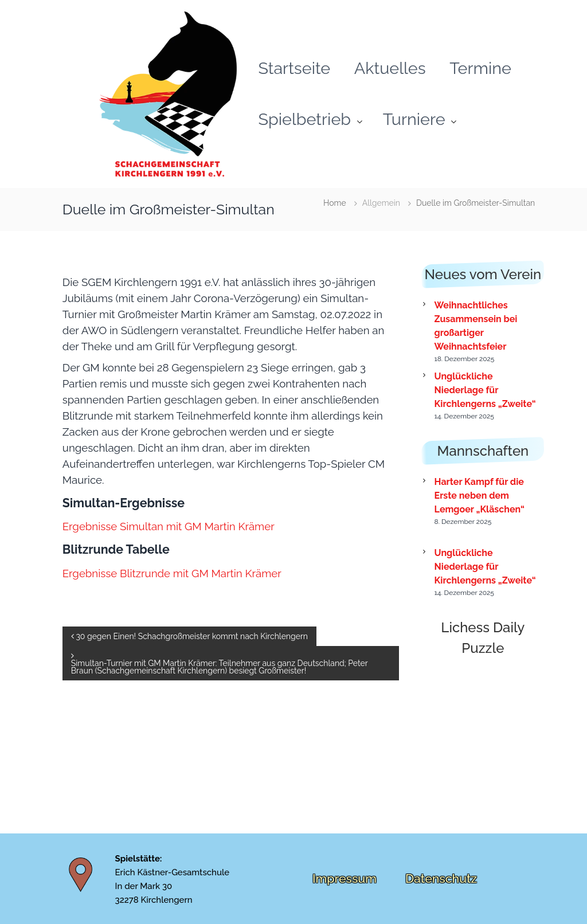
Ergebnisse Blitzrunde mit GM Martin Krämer (172, 573)
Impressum (345, 878)
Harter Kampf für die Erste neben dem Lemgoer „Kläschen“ (480, 496)
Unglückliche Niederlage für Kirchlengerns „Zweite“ (485, 390)
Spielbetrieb (305, 119)
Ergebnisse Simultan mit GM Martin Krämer (169, 526)
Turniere (414, 119)
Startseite (295, 68)
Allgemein (381, 203)
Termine (480, 68)
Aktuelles (390, 68)
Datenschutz (441, 878)
